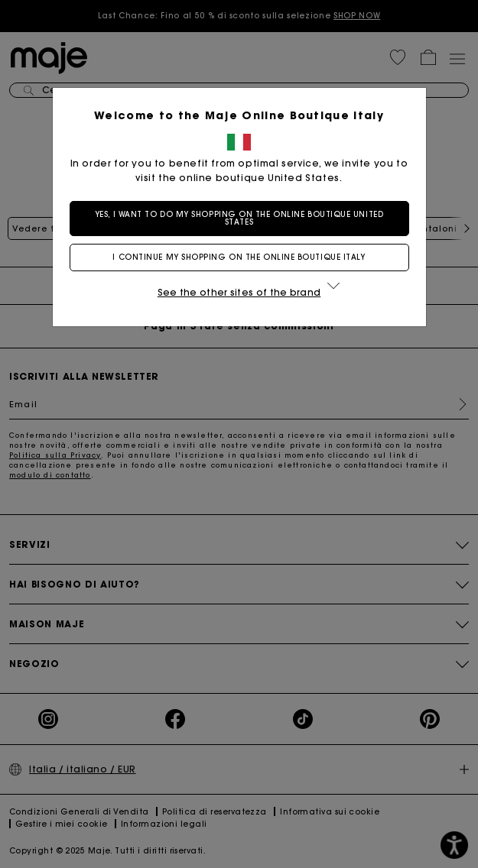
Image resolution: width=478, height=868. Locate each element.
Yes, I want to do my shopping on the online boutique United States (239, 218)
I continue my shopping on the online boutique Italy (239, 257)
